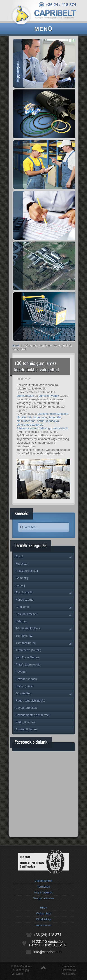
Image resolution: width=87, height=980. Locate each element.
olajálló (21, 417)
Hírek (16, 345)
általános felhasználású (53, 414)
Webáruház (43, 913)
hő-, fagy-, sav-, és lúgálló (44, 417)
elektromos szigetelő (30, 425)
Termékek (43, 887)
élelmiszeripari (26, 421)
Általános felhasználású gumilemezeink (42, 428)
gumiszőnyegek (49, 396)
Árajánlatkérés (43, 892)
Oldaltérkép (43, 919)
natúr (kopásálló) (48, 421)
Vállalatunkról (43, 881)
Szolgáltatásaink (44, 898)
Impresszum (44, 925)
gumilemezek (25, 396)
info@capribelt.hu (47, 952)
